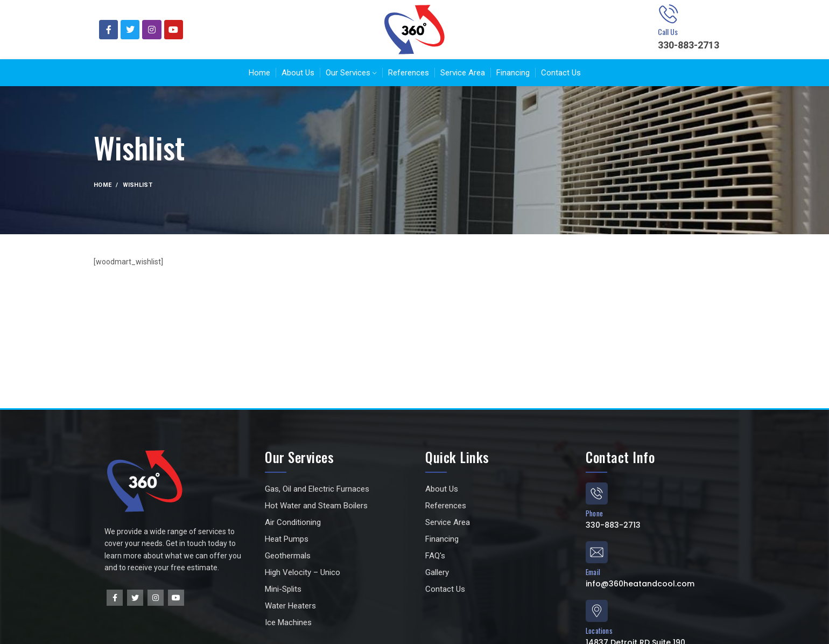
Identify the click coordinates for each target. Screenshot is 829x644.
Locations (599, 631)
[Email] (597, 552)
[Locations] (597, 611)
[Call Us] (669, 14)
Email (593, 572)
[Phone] (597, 493)
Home (103, 185)
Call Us (668, 31)
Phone (594, 513)
